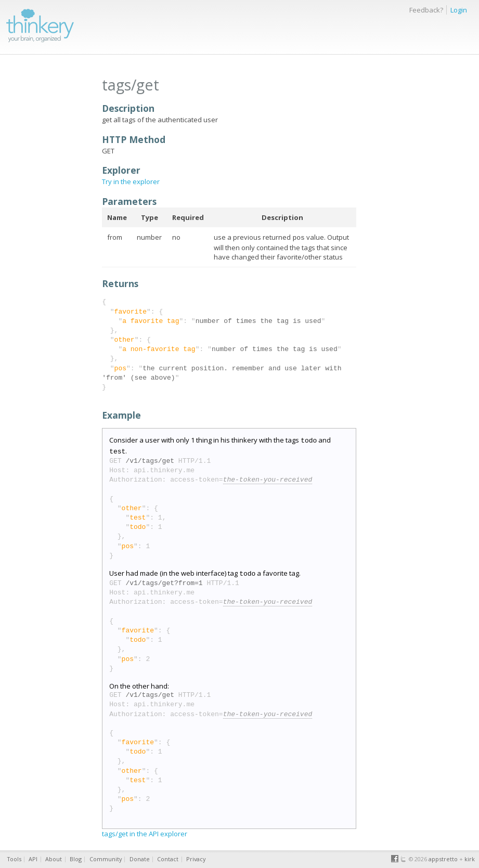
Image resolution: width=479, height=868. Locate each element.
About (54, 859)
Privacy (196, 859)
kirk (470, 859)
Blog (76, 859)
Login (459, 10)
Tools (14, 859)
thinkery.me (40, 24)
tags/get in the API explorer (145, 830)
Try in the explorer (131, 182)
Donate (140, 859)
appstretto (443, 859)
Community (106, 859)
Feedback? (426, 10)
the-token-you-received (268, 477)
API (33, 859)
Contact (168, 859)
